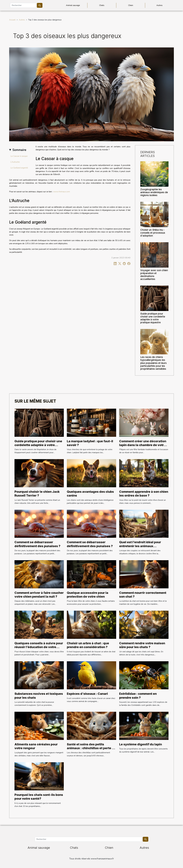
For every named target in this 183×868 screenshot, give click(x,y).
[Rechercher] (23, 5)
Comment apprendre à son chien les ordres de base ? (144, 494)
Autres (159, 5)
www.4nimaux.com (62, 192)
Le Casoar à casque (19, 156)
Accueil (12, 20)
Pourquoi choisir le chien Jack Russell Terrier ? (37, 494)
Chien (131, 5)
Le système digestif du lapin (141, 744)
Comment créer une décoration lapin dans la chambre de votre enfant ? (143, 445)
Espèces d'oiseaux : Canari (87, 694)
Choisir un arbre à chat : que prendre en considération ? (88, 645)
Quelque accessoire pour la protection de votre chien (88, 595)
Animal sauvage (73, 5)
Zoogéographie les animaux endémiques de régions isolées (154, 192)
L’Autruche (15, 162)
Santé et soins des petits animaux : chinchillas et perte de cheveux (91, 748)
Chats (102, 5)
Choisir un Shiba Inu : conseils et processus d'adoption (153, 233)
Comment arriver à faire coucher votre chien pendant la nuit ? (39, 595)
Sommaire (19, 150)
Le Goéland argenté (19, 168)
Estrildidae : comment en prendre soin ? (138, 696)
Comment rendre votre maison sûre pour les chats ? (142, 645)
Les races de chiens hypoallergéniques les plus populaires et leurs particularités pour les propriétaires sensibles (153, 363)
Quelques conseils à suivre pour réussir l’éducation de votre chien (39, 647)
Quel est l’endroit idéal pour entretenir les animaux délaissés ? (140, 546)
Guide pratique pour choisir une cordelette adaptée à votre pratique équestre (153, 318)
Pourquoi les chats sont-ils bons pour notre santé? (39, 797)
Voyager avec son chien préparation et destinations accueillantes (154, 275)
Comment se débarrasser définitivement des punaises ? (37, 544)
